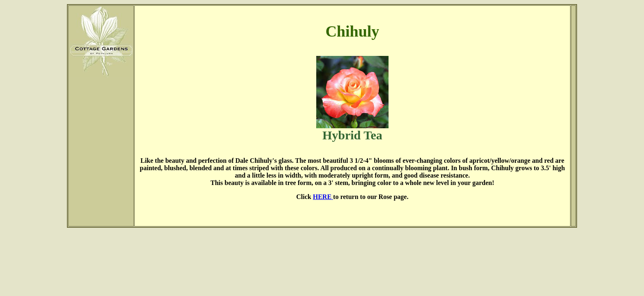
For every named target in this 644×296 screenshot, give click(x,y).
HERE (323, 197)
